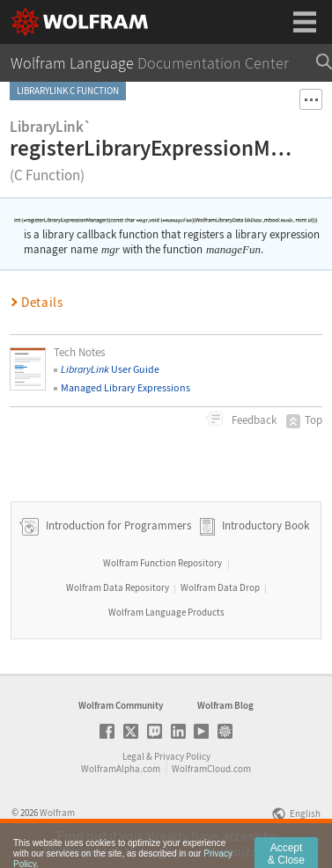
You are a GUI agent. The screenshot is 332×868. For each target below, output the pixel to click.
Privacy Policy (182, 756)
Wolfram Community (121, 705)
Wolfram (57, 813)
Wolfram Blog (225, 705)
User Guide (110, 369)
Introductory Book (266, 525)
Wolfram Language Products (166, 612)
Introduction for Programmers (117, 525)
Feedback (253, 420)
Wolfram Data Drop (220, 587)
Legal (133, 756)
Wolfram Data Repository (118, 587)
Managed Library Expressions (125, 387)
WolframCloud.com (211, 769)
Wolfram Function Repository (162, 563)
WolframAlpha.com (121, 769)
